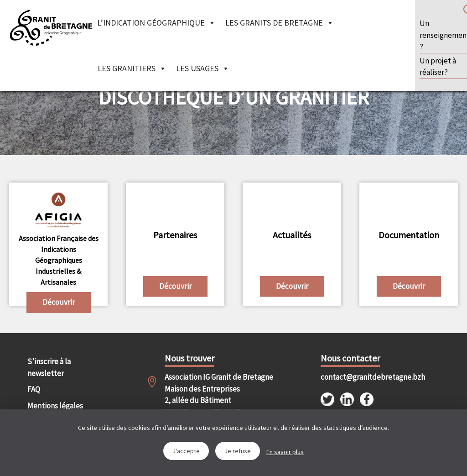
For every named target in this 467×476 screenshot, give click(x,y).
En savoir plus (285, 452)
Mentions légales (55, 406)
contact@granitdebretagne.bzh (355, 377)
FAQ (34, 389)
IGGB (51, 27)
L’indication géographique (156, 23)
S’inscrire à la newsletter (49, 367)
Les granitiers (132, 68)
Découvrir (59, 302)
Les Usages (203, 68)
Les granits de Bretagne (280, 23)
